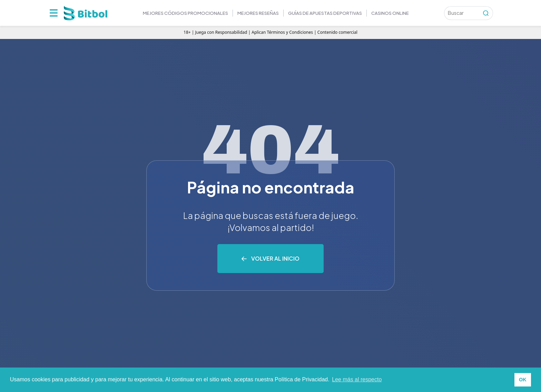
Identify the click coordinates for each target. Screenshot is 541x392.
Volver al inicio (275, 258)
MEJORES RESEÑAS (258, 13)
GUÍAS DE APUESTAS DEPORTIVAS (325, 13)
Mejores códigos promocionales (185, 13)
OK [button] (523, 380)
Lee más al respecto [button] (357, 379)
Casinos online (390, 13)
